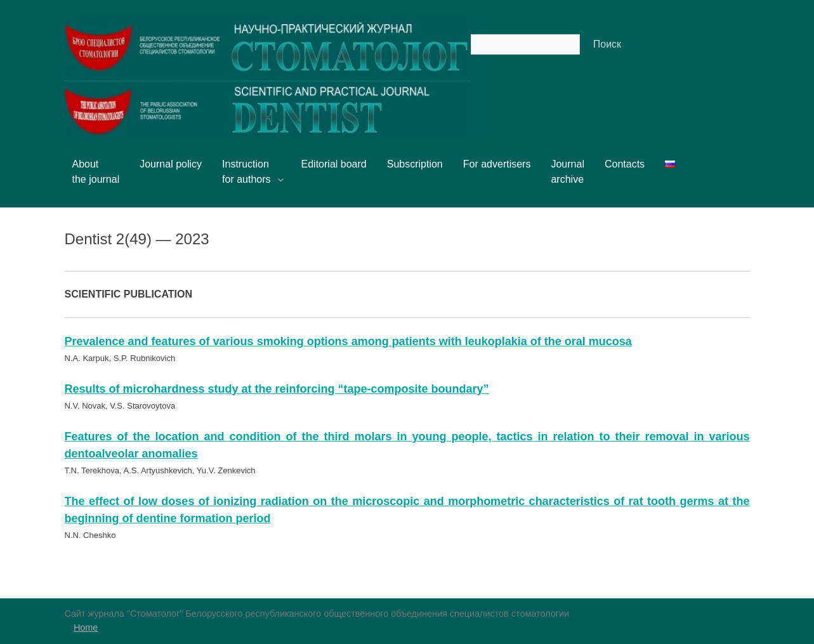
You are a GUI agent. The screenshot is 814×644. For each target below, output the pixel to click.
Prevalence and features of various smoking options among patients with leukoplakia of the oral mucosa (348, 341)
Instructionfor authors (251, 172)
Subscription (415, 164)
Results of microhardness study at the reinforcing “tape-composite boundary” (277, 389)
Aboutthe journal (96, 172)
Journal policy (171, 164)
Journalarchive (567, 172)
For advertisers (497, 164)
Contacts (625, 164)
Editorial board (334, 164)
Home (86, 628)
